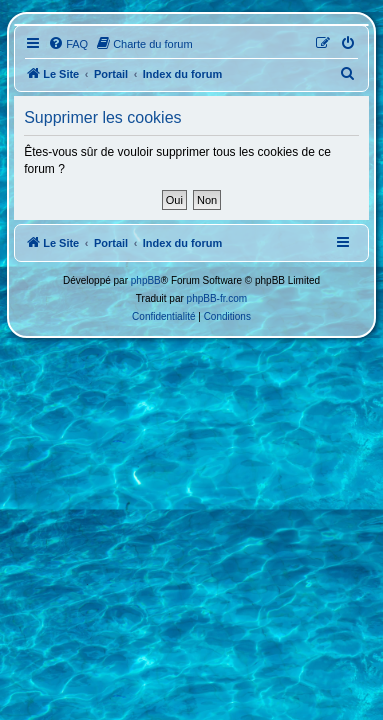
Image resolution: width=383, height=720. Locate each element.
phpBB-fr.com (217, 298)
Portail (111, 74)
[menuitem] (68, 44)
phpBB (146, 280)
